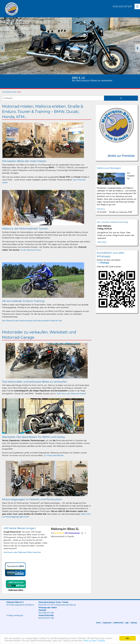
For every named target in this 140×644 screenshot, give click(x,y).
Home (98, 623)
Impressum (107, 623)
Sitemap (134, 623)
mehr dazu (102, 242)
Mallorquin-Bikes (28, 9)
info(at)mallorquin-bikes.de (65, 605)
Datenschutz (118, 623)
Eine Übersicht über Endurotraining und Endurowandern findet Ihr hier (32, 321)
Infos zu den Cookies (94, 641)
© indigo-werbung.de (15, 615)
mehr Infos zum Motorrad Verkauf (71, 394)
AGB (127, 623)
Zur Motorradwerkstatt (54, 455)
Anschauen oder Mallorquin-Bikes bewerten (22, 552)
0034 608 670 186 (46, 613)
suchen (121, 98)
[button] (137, 6)
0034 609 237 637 (122, 7)
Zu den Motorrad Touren (31, 250)
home (19, 92)
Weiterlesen (101, 209)
